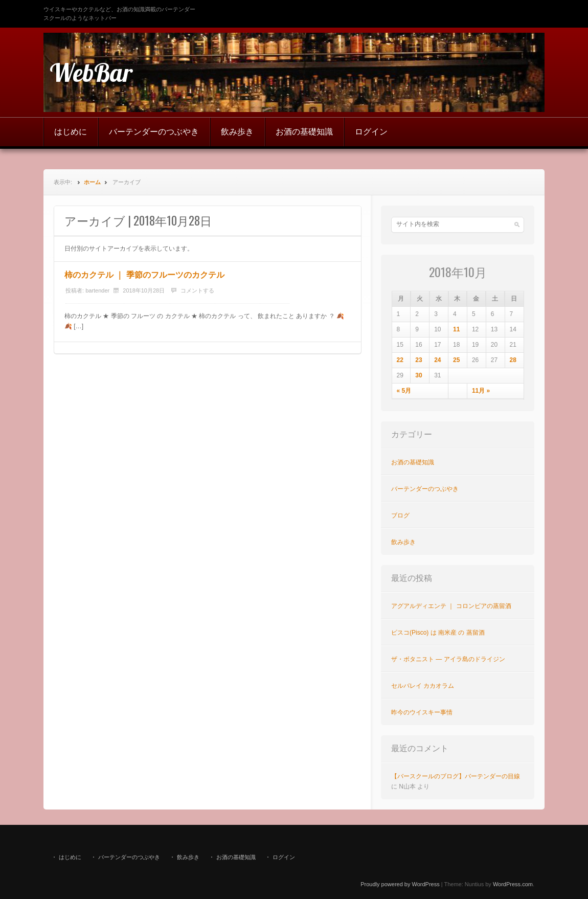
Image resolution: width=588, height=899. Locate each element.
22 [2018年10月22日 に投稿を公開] (400, 360)
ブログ (400, 515)
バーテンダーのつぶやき (154, 132)
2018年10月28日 (144, 290)
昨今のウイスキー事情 (422, 712)
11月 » (481, 391)
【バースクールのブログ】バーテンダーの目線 (456, 776)
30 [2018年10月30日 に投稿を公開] (419, 375)
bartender (97, 290)
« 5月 (404, 391)
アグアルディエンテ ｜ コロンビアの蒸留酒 (451, 606)
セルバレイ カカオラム (423, 686)
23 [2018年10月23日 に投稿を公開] (419, 360)
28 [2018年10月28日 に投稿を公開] (513, 360)
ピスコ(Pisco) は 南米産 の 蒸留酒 (438, 633)
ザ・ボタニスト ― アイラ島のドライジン (448, 659)
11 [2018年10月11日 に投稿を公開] (456, 329)
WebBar (91, 73)
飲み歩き (237, 132)
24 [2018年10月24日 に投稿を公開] (437, 360)
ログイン (371, 132)
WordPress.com (513, 884)
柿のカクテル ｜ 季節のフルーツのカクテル (144, 275)
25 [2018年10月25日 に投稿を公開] (456, 360)
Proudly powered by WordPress (400, 884)
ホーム (92, 182)
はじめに (71, 132)
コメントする (197, 290)
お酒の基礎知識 (304, 132)
